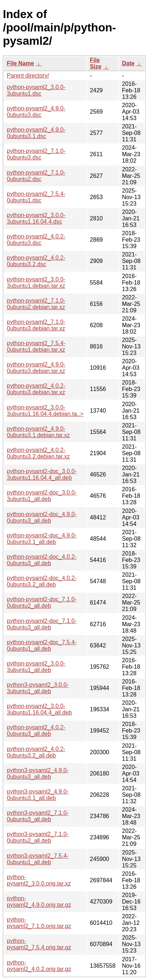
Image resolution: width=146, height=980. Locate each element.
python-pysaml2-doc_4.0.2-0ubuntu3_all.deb (42, 560)
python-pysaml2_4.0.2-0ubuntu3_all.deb (36, 731)
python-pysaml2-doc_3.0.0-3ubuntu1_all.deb (42, 496)
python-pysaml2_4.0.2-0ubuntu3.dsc (36, 240)
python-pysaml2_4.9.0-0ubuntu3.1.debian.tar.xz (38, 432)
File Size (96, 63)
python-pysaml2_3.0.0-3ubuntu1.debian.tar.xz (36, 283)
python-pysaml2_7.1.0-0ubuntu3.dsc (36, 154)
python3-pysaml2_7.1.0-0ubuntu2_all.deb (38, 837)
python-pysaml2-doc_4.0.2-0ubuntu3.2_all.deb (42, 581)
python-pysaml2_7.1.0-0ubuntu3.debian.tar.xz (36, 325)
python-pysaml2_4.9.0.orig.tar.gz (39, 902)
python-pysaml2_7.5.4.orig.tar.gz (39, 944)
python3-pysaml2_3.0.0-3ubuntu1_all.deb (38, 688)
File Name (20, 63)
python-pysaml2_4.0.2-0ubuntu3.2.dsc (36, 261)
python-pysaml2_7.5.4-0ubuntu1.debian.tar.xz (36, 346)
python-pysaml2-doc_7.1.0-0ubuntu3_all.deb (42, 624)
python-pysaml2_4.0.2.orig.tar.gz (39, 966)
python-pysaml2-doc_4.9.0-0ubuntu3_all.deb (42, 517)
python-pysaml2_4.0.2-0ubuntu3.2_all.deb (36, 752)
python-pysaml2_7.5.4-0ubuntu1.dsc (36, 197)
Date (128, 63)
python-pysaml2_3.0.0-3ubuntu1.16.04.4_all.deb (39, 709)
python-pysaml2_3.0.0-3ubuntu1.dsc (36, 90)
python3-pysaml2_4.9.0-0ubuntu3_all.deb (38, 774)
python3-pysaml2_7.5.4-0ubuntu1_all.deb (38, 859)
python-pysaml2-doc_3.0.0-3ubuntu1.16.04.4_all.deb (42, 474)
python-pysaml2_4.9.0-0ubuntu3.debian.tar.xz (36, 368)
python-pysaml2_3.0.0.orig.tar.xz (39, 880)
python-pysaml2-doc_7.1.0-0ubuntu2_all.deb (42, 603)
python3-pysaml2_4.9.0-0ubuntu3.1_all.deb (38, 795)
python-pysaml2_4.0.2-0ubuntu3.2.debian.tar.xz (38, 453)
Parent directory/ (28, 76)
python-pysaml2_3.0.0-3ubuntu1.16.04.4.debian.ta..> (45, 411)
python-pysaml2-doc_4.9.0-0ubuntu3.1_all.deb (42, 539)
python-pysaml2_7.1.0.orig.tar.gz (39, 923)
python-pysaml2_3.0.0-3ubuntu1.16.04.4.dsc (36, 218)
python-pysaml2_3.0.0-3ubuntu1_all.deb (36, 667)
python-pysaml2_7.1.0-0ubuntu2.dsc (36, 176)
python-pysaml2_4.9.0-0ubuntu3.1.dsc (36, 133)
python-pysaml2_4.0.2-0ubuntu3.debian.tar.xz (36, 389)
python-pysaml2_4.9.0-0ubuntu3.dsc (36, 112)
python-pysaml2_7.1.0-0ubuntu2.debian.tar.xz (36, 304)
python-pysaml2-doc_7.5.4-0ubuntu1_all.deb (42, 645)
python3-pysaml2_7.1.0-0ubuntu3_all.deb (38, 816)
